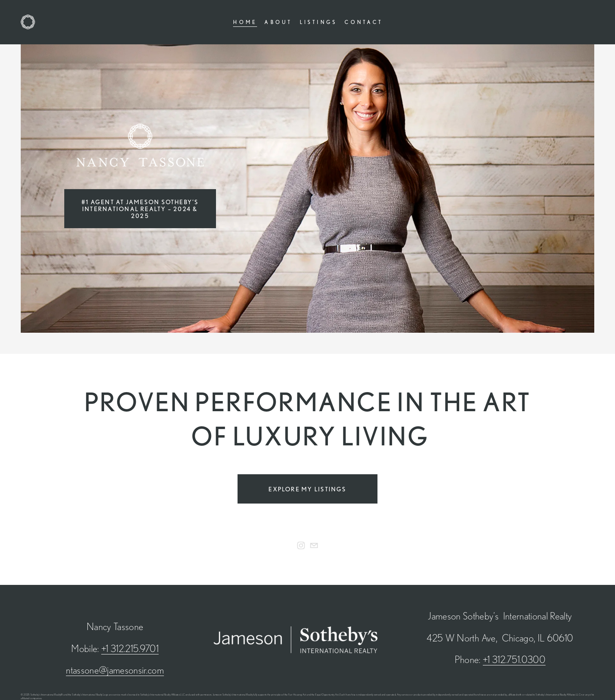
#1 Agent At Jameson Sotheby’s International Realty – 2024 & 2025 (140, 209)
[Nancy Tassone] (301, 545)
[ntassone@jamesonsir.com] (314, 545)
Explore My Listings (307, 489)
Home (245, 22)
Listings (319, 22)
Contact (364, 22)
